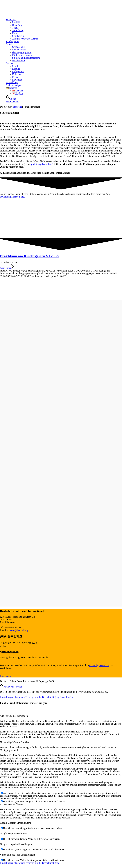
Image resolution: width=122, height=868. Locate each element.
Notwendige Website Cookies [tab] (14, 742)
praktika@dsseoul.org (42, 164)
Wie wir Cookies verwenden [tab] (14, 716)
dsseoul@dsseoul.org (18, 630)
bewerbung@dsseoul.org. (12, 197)
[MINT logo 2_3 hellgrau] (23, 605)
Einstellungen (66, 697)
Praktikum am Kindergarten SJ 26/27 (30, 256)
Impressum (5, 676)
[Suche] (11, 99)
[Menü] (12, 102)
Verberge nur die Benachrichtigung (42, 697)
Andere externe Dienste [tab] (12, 804)
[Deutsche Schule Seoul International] (23, 14)
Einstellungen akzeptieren (13, 697)
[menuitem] (64, 29)
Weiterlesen (7, 268)
